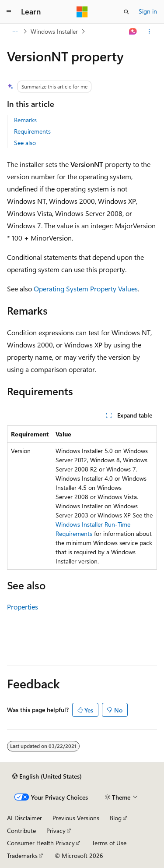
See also (25, 143)
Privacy (56, 831)
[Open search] (126, 12)
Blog (116, 818)
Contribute (21, 831)
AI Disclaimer (24, 818)
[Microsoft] (82, 12)
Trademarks (22, 856)
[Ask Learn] (133, 32)
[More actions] (149, 32)
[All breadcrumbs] (15, 32)
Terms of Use (109, 843)
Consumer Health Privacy (41, 843)
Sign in (148, 11)
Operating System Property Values (86, 289)
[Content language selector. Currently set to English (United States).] (47, 776)
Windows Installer (54, 31)
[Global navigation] (9, 12)
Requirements (32, 131)
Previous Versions (76, 818)
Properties (23, 607)
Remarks (25, 120)
